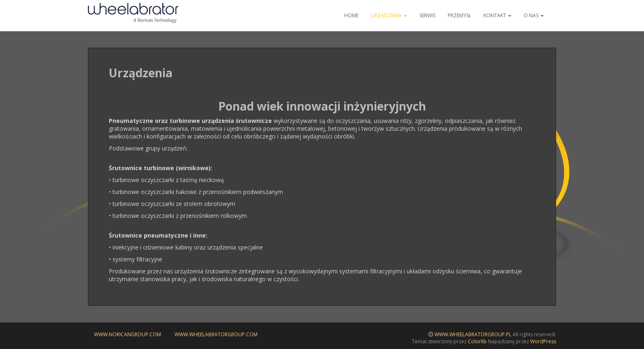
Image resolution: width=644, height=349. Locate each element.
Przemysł (459, 15)
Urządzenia (389, 15)
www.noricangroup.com (128, 334)
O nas (534, 15)
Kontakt (497, 15)
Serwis (427, 15)
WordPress (543, 341)
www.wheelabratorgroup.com (216, 334)
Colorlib (477, 341)
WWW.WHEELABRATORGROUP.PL (473, 334)
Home (351, 15)
